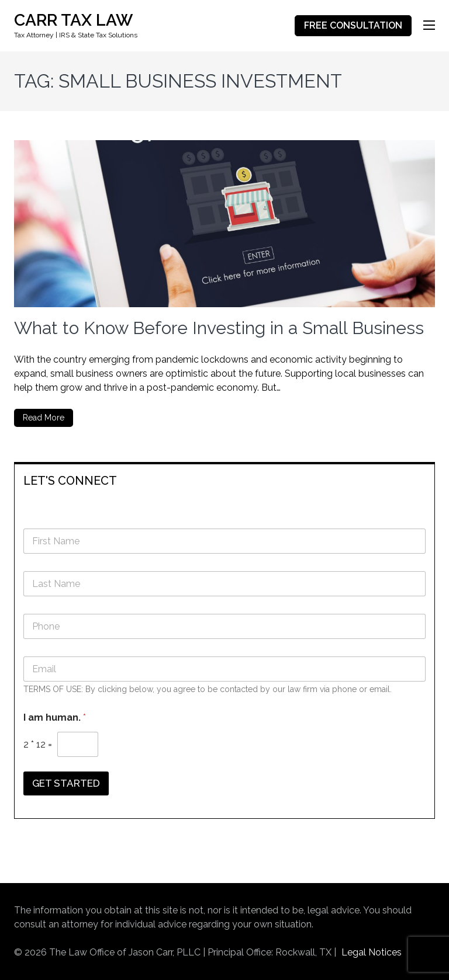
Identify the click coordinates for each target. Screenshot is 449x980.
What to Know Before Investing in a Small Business (219, 328)
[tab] (224, 480)
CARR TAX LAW (73, 20)
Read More (44, 418)
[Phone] (224, 626)
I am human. (55, 717)
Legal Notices (372, 952)
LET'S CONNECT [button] (70, 481)
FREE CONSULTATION (353, 25)
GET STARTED (66, 783)
